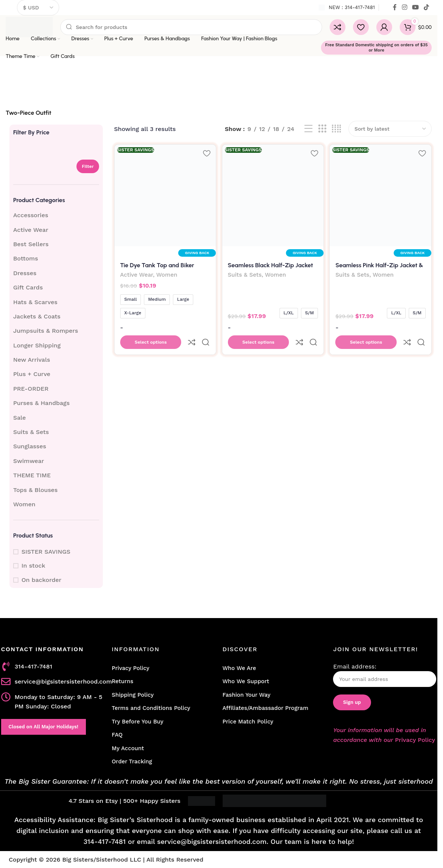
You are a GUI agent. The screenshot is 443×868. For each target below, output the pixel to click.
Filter (88, 166)
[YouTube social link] (415, 7)
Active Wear (31, 230)
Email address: (385, 675)
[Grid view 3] (322, 129)
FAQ (117, 735)
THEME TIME (32, 475)
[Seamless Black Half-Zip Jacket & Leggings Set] (273, 195)
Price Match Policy (248, 722)
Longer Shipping (37, 345)
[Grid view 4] (336, 129)
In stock (33, 566)
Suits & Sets (31, 432)
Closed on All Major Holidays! (44, 727)
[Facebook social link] (395, 7)
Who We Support (246, 681)
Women (24, 504)
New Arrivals (32, 360)
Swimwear (29, 461)
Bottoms (26, 258)
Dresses (25, 273)
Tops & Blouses (35, 490)
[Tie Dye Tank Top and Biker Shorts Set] (165, 195)
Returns (123, 681)
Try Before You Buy (138, 722)
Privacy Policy (131, 668)
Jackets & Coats (37, 316)
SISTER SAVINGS (46, 552)
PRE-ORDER (31, 389)
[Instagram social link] (404, 7)
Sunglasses (30, 446)
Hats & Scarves (35, 302)
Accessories (31, 215)
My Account (128, 748)
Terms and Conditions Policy (151, 708)
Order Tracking (132, 761)
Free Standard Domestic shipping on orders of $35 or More (376, 47)
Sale (20, 418)
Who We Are (239, 668)
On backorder (41, 580)
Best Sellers (31, 244)
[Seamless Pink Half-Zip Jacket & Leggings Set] (381, 195)
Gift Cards (28, 287)
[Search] (191, 27)
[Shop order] (390, 129)
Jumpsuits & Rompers (46, 331)
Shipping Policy (133, 695)
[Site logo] (29, 27)
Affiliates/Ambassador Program (265, 708)
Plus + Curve (32, 374)
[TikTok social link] (427, 7)
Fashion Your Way (246, 695)
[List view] (309, 129)
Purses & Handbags (41, 403)
